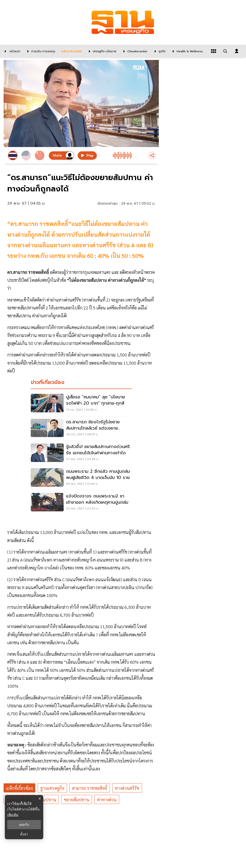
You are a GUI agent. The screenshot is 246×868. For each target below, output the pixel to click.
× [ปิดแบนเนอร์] (40, 799)
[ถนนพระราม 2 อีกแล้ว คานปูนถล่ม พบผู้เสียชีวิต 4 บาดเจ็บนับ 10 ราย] (81, 478)
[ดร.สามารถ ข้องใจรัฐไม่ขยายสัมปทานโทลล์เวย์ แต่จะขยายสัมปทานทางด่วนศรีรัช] (81, 429)
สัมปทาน (48, 800)
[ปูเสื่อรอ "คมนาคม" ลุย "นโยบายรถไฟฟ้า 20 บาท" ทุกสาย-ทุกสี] (81, 404)
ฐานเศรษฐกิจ (52, 788)
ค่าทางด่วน (107, 800)
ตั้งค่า (24, 834)
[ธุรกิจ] (159, 51)
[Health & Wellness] (187, 51)
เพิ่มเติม (13, 815)
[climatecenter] (134, 51)
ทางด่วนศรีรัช (127, 788)
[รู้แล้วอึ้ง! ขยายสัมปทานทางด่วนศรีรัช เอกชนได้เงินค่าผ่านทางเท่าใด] (81, 453)
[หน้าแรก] (11, 51)
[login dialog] (237, 51)
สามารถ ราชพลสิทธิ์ (90, 788)
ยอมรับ (24, 825)
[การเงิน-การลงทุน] (40, 51)
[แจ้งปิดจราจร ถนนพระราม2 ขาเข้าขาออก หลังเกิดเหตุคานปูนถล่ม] (81, 503)
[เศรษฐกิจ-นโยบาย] (101, 51)
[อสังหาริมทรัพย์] (71, 51)
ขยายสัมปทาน (77, 800)
